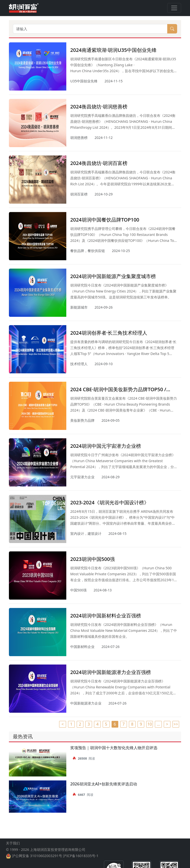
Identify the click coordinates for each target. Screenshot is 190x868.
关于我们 (13, 847)
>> (176, 724)
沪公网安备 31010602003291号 (37, 860)
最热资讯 (23, 736)
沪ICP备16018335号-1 (81, 860)
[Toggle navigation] (174, 8)
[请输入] (90, 29)
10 (150, 724)
